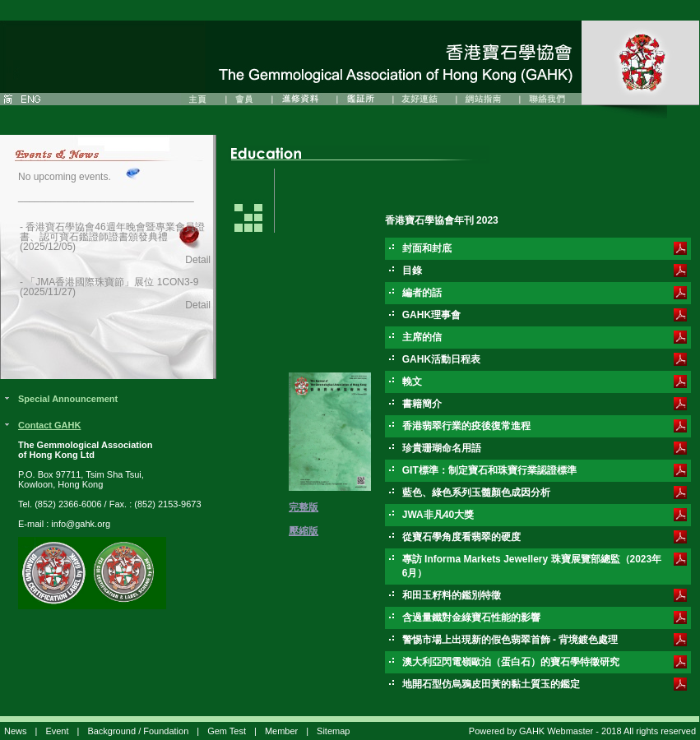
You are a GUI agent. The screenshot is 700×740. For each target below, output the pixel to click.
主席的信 (422, 337)
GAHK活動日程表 (441, 359)
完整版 (304, 507)
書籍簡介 (422, 404)
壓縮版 (304, 531)
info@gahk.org (81, 524)
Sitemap (333, 731)
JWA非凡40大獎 (438, 515)
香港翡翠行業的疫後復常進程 (466, 426)
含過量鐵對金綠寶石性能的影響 (471, 617)
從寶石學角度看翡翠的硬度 (461, 537)
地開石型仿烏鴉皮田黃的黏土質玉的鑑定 (491, 684)
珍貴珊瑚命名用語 (442, 448)
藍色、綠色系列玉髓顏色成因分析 (476, 493)
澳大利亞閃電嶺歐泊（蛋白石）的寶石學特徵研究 (511, 662)
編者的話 (422, 293)
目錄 (412, 271)
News (16, 731)
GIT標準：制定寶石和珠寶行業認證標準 (489, 470)
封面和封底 (427, 248)
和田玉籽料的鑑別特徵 (452, 595)
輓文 (412, 382)
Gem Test (227, 731)
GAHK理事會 (431, 315)
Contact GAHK (49, 425)
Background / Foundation (138, 731)
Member (281, 731)
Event (57, 731)
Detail (198, 260)
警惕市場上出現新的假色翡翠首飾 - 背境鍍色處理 (510, 640)
